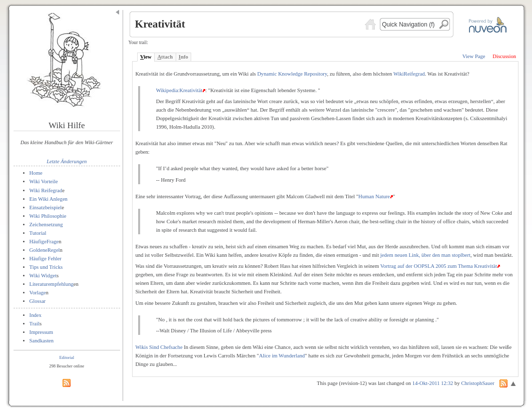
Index (36, 315)
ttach (165, 57)
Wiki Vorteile (44, 181)
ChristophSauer (477, 383)
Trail (35, 324)
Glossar (38, 301)
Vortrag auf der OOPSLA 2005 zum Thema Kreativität (439, 266)
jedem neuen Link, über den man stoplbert (425, 255)
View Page (474, 56)
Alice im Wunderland (282, 356)
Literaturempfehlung (52, 284)
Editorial (67, 357)
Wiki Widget (43, 276)
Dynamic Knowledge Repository (292, 74)
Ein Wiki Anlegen (49, 199)
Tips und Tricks (46, 267)
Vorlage (38, 293)
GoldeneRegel (45, 250)
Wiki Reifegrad (46, 190)
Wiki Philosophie (48, 216)
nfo (183, 57)
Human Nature (374, 196)
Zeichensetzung (46, 225)
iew (146, 57)
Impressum (41, 332)
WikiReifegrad (409, 74)
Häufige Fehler (46, 259)
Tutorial (38, 233)
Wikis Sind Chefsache (159, 347)
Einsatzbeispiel (46, 208)
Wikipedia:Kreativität (179, 90)
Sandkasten (42, 341)
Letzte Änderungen (67, 161)
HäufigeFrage (44, 242)
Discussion (504, 56)
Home (36, 173)
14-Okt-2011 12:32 (433, 383)
